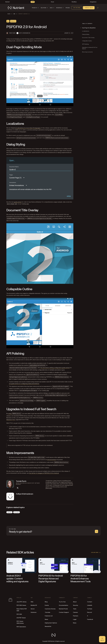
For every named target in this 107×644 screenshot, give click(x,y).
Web (32, 602)
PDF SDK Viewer (21, 605)
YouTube (90, 609)
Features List (49, 616)
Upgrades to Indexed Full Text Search (90, 48)
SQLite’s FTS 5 (11, 420)
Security (76, 605)
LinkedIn (90, 605)
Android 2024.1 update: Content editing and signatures (17, 579)
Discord (89, 612)
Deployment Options (51, 623)
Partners (76, 616)
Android (9, 512)
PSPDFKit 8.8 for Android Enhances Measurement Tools (80, 579)
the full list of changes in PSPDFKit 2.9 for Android (44, 473)
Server (33, 609)
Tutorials (47, 612)
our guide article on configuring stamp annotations (24, 384)
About (75, 602)
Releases (17, 512)
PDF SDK (19, 614)
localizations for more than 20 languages (28, 128)
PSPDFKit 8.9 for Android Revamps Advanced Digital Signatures (51, 579)
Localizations (86, 31)
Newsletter (48, 626)
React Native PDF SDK (22, 610)
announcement (52, 460)
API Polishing (85, 44)
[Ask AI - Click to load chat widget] (102, 639)
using (15, 414)
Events (47, 605)
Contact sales (89, 8)
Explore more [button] (96, 553)
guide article (18, 202)
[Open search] (98, 8)
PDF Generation (21, 627)
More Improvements (87, 52)
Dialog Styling (86, 34)
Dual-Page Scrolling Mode (89, 28)
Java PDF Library (22, 602)
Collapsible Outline (87, 41)
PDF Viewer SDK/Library (20, 622)
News (46, 619)
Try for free (77, 8)
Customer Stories (50, 609)
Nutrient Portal (63, 609)
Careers (75, 612)
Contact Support (64, 612)
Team (75, 609)
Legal (75, 619)
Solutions (34, 612)
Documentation (64, 605)
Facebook (90, 619)
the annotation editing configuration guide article (55, 368)
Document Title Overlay (88, 38)
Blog (46, 602)
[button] (36, 8)
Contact (90, 602)
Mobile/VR (34, 605)
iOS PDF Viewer (21, 618)
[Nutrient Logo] (16, 8)
